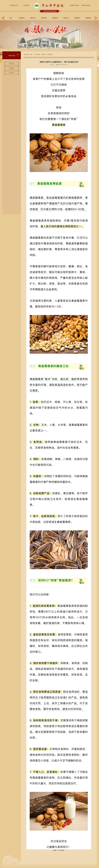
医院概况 (22, 18)
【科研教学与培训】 (74, 5)
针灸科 (44, 54)
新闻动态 (44, 18)
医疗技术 (12, 73)
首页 (11, 18)
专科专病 (37, 54)
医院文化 (66, 18)
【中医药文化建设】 (86, 5)
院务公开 (33, 18)
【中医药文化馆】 (14, 5)
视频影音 (77, 18)
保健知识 (12, 64)
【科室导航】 (26, 5)
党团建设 (88, 18)
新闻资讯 (12, 68)
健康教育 (55, 18)
